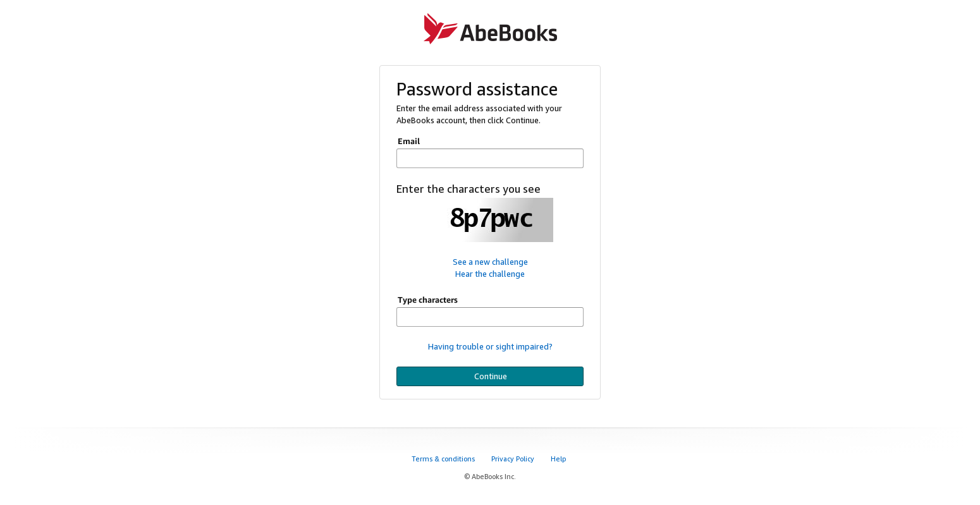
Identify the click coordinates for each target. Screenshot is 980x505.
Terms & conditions (444, 459)
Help (559, 459)
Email (409, 141)
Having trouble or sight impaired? (490, 346)
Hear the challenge (490, 274)
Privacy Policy (514, 459)
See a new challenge (490, 262)
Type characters (428, 300)
